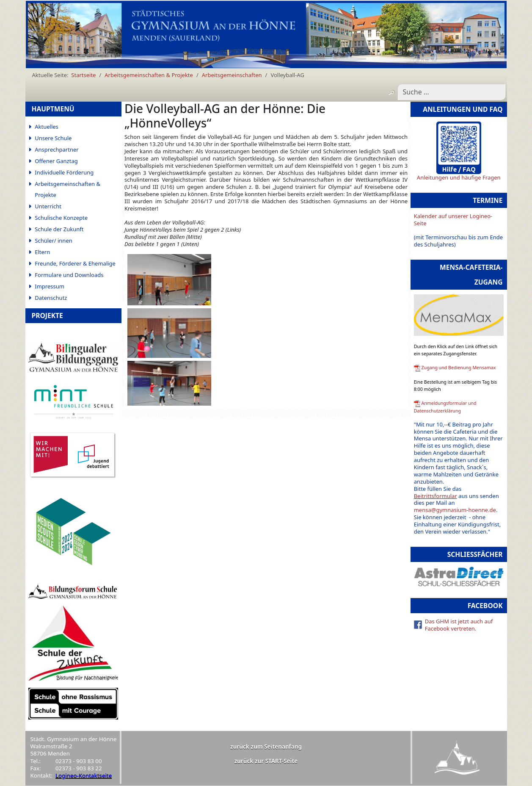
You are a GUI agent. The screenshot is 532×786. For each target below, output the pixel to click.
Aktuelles (47, 127)
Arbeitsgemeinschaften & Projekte (68, 189)
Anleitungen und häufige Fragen (459, 177)
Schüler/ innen (54, 241)
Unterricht (48, 206)
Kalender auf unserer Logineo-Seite (453, 220)
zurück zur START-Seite (266, 761)
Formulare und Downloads (69, 275)
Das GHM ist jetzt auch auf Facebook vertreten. (459, 625)
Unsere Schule (53, 138)
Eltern (42, 252)
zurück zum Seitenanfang (266, 747)
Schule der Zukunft (59, 229)
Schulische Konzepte (61, 218)
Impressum (50, 286)
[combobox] (451, 92)
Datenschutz (51, 298)
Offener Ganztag (56, 161)
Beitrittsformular (436, 496)
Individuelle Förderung (64, 172)
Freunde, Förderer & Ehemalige (75, 263)
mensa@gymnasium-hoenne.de (455, 510)
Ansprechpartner (57, 149)
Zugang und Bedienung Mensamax (458, 368)
